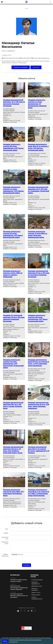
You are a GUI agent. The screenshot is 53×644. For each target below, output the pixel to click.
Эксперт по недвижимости (8, 51)
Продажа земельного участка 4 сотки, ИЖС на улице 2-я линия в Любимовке (13, 272)
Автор (7, 526)
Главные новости (36, 592)
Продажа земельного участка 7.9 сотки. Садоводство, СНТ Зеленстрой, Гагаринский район (14, 362)
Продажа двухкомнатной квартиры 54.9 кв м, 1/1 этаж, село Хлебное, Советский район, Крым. (13, 447)
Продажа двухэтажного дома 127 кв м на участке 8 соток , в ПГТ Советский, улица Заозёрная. (39, 361)
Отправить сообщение (21, 67)
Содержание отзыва (5, 539)
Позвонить (36, 67)
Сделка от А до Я (36, 589)
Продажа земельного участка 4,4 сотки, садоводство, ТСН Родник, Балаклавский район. (14, 189)
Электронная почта (5, 535)
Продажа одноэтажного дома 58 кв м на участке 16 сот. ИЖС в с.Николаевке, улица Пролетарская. (39, 490)
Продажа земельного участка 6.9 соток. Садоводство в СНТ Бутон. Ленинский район (14, 147)
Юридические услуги (37, 583)
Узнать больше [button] (14, 642)
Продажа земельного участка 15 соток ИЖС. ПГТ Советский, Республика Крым (14, 490)
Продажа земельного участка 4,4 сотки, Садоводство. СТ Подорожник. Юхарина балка (37, 104)
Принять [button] (5, 641)
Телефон (6, 530)
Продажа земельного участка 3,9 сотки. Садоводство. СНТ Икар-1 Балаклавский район (13, 233)
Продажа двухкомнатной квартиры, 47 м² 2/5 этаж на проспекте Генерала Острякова (13, 103)
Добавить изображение (5, 552)
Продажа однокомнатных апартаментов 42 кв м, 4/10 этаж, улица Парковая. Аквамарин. (38, 403)
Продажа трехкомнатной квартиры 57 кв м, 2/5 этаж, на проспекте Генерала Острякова (38, 272)
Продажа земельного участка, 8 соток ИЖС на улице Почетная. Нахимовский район (38, 233)
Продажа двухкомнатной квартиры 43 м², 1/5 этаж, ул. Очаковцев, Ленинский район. (39, 189)
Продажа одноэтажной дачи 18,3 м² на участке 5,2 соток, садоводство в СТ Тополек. (38, 447)
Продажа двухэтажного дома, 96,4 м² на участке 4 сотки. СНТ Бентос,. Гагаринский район (39, 147)
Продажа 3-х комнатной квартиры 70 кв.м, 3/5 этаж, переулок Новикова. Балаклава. (14, 317)
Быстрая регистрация (37, 576)
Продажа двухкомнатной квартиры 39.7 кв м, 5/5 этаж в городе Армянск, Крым (13, 403)
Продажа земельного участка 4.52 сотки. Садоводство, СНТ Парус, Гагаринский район (38, 317)
